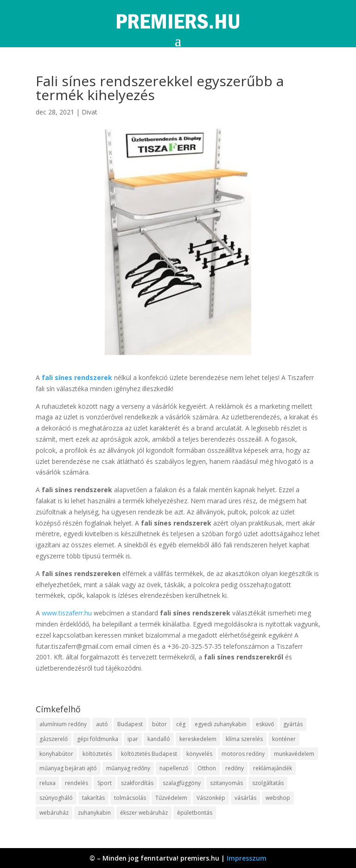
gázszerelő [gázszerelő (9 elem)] (54, 739)
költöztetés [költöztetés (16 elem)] (97, 754)
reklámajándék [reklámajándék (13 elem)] (273, 768)
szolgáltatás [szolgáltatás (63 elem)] (268, 783)
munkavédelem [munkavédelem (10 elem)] (294, 754)
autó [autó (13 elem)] (102, 724)
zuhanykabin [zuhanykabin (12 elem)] (94, 813)
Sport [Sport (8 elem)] (105, 783)
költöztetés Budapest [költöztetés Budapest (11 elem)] (149, 754)
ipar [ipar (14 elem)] (133, 739)
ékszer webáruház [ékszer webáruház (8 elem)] (144, 813)
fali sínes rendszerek (77, 377)
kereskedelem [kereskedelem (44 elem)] (198, 739)
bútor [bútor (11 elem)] (159, 724)
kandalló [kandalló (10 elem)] (159, 739)
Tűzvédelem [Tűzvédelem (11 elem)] (171, 798)
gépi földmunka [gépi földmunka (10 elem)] (98, 739)
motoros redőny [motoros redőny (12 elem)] (243, 754)
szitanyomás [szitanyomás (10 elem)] (226, 783)
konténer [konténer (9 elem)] (284, 739)
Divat (89, 112)
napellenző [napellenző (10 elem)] (174, 768)
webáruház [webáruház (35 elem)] (54, 813)
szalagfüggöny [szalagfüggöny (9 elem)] (182, 783)
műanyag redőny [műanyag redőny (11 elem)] (128, 768)
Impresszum (247, 858)
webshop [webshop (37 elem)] (278, 798)
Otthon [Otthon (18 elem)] (207, 768)
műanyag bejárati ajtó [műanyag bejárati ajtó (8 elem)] (68, 768)
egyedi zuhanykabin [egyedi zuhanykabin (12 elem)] (221, 724)
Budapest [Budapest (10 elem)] (130, 724)
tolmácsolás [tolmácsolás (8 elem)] (130, 798)
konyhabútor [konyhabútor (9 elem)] (56, 754)
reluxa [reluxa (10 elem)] (48, 783)
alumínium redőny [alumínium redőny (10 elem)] (63, 724)
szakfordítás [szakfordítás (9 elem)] (137, 783)
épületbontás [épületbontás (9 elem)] (195, 813)
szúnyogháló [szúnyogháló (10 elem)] (56, 798)
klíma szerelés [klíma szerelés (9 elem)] (244, 739)
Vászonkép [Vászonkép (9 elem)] (211, 798)
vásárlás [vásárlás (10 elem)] (245, 798)
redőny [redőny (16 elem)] (235, 768)
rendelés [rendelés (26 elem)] (76, 783)
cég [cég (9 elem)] (181, 724)
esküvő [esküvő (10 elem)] (265, 724)
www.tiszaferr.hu (67, 613)
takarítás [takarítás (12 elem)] (93, 798)
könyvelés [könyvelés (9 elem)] (199, 754)
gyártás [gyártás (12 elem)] (293, 724)
